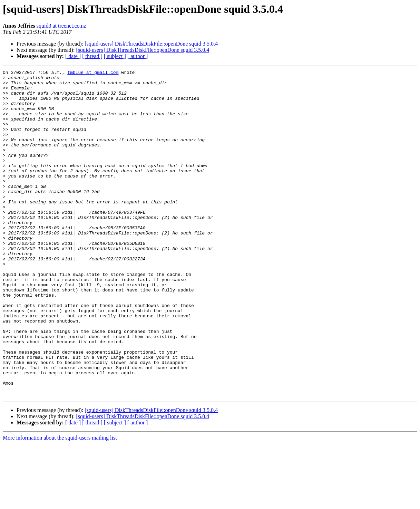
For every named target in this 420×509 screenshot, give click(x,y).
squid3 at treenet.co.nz (61, 26)
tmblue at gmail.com (93, 73)
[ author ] (138, 56)
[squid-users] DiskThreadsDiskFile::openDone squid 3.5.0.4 (151, 44)
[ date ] (73, 56)
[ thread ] (92, 56)
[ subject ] (115, 56)
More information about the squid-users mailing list (60, 503)
